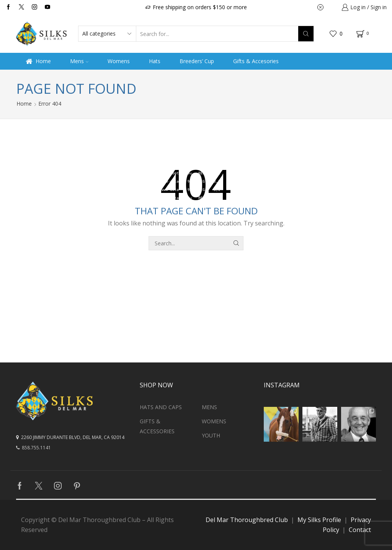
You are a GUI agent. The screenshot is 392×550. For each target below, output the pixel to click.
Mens (79, 61)
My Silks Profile (319, 520)
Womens (119, 61)
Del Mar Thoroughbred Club (247, 520)
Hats (155, 61)
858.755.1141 (33, 448)
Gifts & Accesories (256, 61)
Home (38, 61)
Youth (211, 435)
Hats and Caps (161, 407)
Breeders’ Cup (197, 61)
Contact (360, 530)
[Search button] (306, 34)
